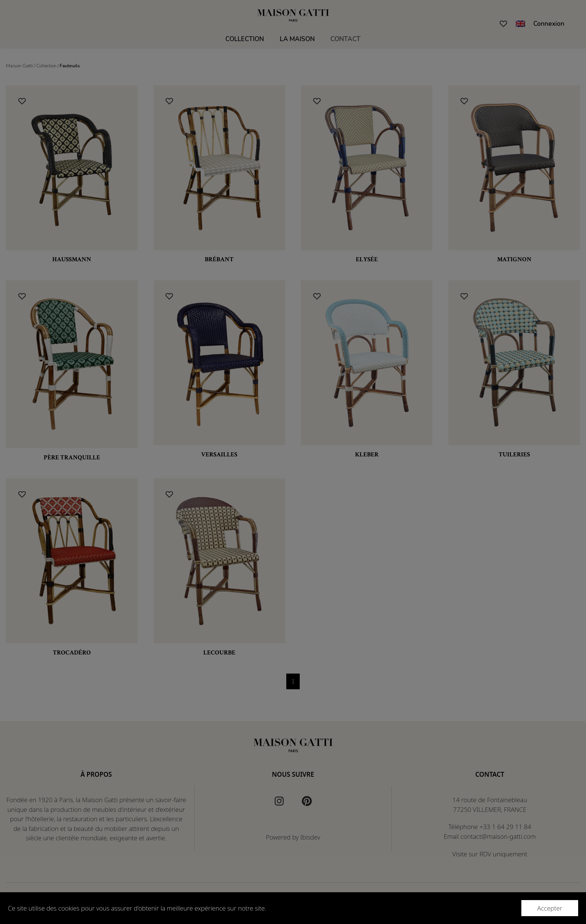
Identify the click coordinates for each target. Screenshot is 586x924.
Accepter (550, 908)
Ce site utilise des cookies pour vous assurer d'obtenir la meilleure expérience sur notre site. (137, 908)
